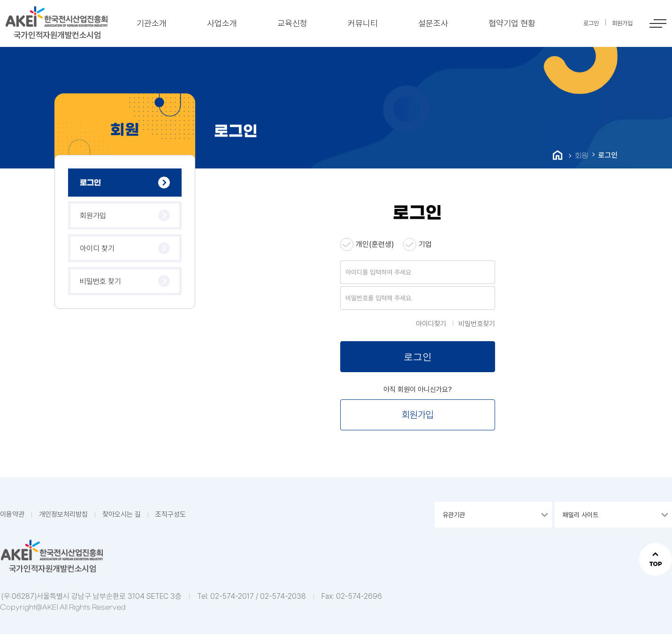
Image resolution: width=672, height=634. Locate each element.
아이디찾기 (431, 324)
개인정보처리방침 (63, 514)
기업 (425, 244)
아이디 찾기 (97, 248)
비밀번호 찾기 (100, 281)
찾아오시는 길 (122, 514)
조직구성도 (171, 514)
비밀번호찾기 (477, 324)
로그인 (90, 183)
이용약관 (12, 514)
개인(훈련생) (375, 244)
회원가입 (93, 216)
